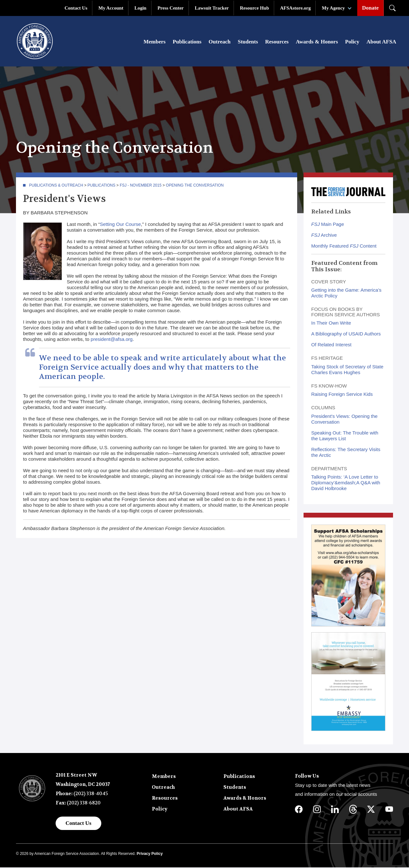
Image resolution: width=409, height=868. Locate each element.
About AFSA (381, 42)
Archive (324, 236)
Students (248, 42)
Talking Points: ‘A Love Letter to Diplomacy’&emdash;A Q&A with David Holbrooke (346, 483)
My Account (111, 8)
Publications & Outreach (56, 186)
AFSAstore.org (296, 8)
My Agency (333, 8)
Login (141, 8)
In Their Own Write (331, 323)
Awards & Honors (317, 42)
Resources (277, 42)
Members (154, 42)
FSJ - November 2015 (141, 186)
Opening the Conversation (195, 186)
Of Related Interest (331, 345)
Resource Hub (255, 8)
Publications (187, 42)
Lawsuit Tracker (212, 8)
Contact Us (76, 8)
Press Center (171, 8)
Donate (370, 8)
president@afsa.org (112, 340)
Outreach (220, 42)
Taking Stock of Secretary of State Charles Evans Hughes (347, 370)
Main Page (328, 225)
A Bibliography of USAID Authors (346, 334)
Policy (352, 42)
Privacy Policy (150, 854)
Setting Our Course (120, 225)
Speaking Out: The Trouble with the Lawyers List (345, 436)
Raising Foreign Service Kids (342, 395)
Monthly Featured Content (344, 246)
